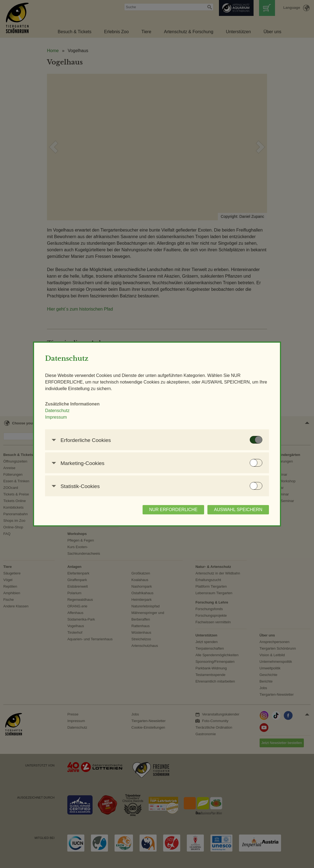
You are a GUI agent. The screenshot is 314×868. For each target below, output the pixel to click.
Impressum (56, 417)
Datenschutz (58, 411)
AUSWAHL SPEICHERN (238, 510)
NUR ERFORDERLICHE (173, 510)
